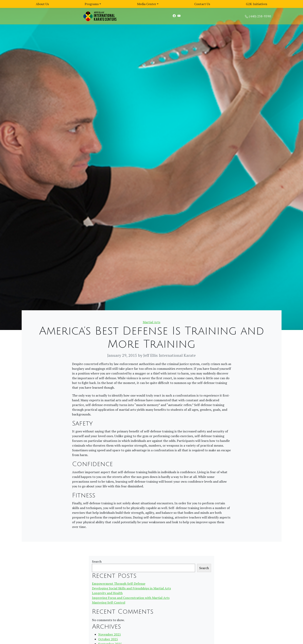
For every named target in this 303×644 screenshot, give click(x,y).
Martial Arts (151, 322)
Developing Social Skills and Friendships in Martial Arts (131, 588)
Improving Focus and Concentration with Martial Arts (131, 598)
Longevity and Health (107, 593)
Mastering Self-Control (109, 602)
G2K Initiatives (257, 4)
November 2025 (110, 634)
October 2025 (108, 639)
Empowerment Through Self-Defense (119, 584)
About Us (42, 4)
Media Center (147, 4)
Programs (92, 4)
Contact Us (202, 4)
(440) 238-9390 (260, 16)
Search (97, 561)
